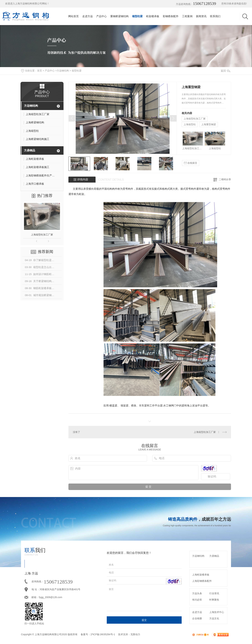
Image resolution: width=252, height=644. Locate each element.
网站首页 (73, 16)
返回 (225, 71)
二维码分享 (225, 179)
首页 (40, 71)
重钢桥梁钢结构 (119, 16)
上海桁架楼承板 (201, 575)
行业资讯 (214, 593)
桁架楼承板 (153, 16)
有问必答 (197, 600)
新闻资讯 (201, 16)
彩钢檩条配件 (171, 16)
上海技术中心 (217, 612)
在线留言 (191, 163)
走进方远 (87, 16)
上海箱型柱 (190, 124)
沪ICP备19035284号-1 (103, 634)
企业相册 (197, 618)
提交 (144, 620)
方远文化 (214, 618)
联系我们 (215, 16)
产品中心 (101, 16)
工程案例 (187, 16)
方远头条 (197, 593)
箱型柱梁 (137, 16)
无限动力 (135, 634)
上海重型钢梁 (209, 124)
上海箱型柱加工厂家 (42, 235)
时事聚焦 (214, 600)
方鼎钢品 (30, 150)
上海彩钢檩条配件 (202, 581)
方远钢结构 (63, 71)
